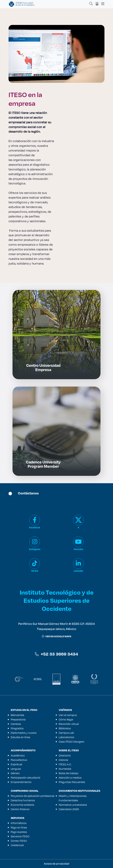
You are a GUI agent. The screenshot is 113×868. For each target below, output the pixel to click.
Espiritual (16, 764)
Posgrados (17, 728)
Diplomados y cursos (24, 733)
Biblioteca (65, 728)
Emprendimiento (21, 782)
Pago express (19, 832)
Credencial (17, 845)
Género (15, 773)
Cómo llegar (66, 719)
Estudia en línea (20, 737)
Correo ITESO (19, 841)
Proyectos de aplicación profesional (33, 796)
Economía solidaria (22, 805)
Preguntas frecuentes (72, 782)
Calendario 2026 (69, 809)
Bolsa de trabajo (69, 773)
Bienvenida (17, 715)
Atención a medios (70, 778)
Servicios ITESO (20, 836)
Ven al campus (68, 715)
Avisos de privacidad (56, 864)
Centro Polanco (20, 809)
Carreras (16, 724)
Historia (63, 760)
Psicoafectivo (19, 760)
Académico (18, 755)
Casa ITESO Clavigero (72, 742)
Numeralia (65, 769)
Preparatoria (18, 719)
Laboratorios (66, 737)
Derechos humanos (23, 800)
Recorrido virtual (69, 724)
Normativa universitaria (73, 805)
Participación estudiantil (25, 778)
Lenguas (16, 769)
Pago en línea (19, 827)
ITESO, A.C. (65, 764)
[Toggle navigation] (102, 4)
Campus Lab (66, 733)
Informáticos (19, 823)
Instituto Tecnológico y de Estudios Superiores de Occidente (57, 600)
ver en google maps (56, 636)
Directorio (65, 755)
